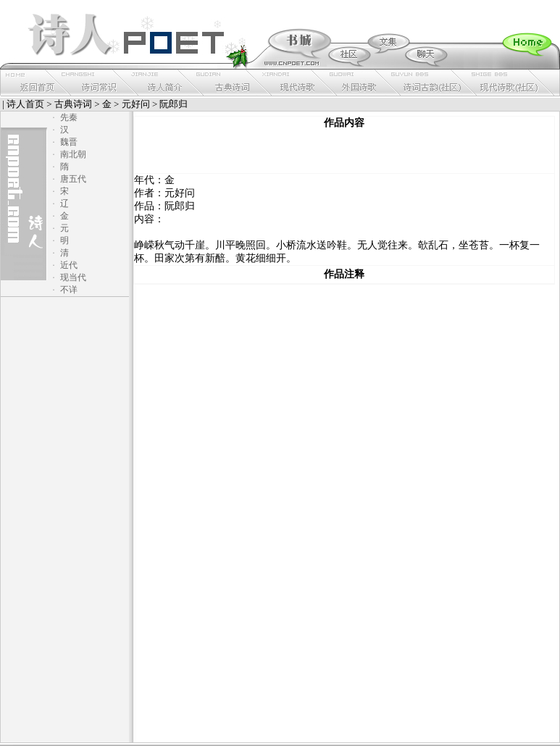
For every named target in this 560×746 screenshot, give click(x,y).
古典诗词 (73, 104)
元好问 (136, 104)
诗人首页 (25, 104)
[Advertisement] (344, 151)
